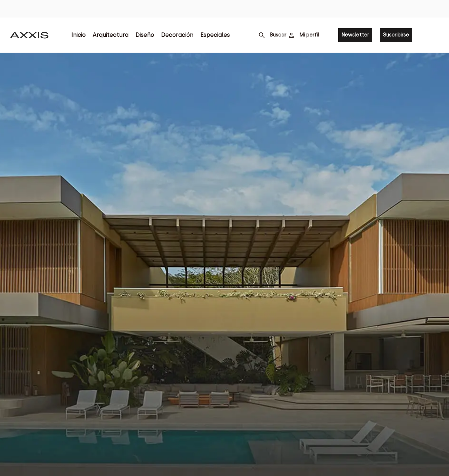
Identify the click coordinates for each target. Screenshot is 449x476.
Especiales (215, 35)
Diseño (145, 35)
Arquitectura (110, 35)
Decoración (177, 35)
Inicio (78, 35)
